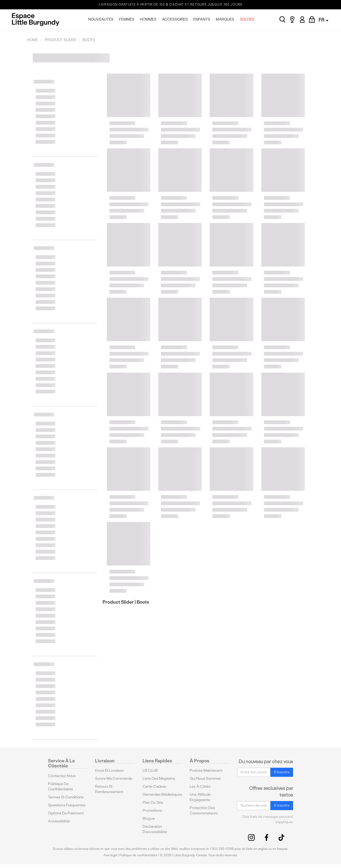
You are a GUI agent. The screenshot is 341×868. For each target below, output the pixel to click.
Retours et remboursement (109, 789)
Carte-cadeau (155, 787)
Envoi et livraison (109, 771)
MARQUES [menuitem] (225, 19)
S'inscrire (282, 772)
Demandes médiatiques (162, 795)
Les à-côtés (200, 787)
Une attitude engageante (200, 797)
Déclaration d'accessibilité (155, 829)
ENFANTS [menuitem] (202, 19)
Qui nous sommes (205, 779)
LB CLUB (150, 771)
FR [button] (324, 20)
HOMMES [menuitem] (148, 19)
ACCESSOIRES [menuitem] (175, 19)
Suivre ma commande (114, 779)
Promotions (152, 811)
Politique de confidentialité (60, 787)
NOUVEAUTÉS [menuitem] (101, 19)
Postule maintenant (206, 771)
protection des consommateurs (204, 811)
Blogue (149, 819)
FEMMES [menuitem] (127, 19)
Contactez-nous (62, 776)
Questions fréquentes (67, 805)
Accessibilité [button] (59, 821)
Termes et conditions (66, 797)
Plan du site (153, 803)
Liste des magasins (159, 779)
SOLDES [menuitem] (247, 19)
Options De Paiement (66, 813)
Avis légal (110, 855)
